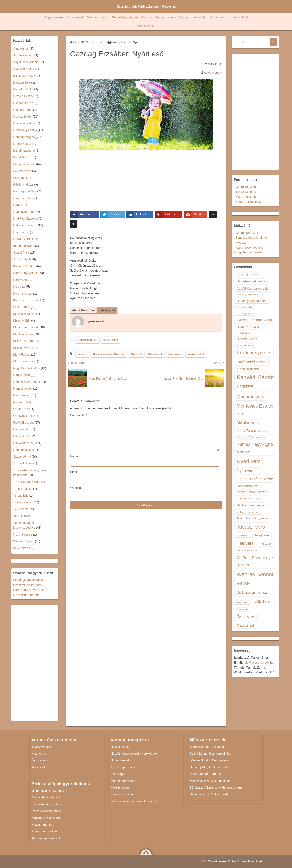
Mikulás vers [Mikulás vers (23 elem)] (248, 423)
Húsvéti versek (23, 239)
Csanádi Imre (22, 103)
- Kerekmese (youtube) (249, 248)
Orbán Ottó (21, 409)
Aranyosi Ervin (23, 69)
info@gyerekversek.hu (258, 663)
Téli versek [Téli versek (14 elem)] (266, 544)
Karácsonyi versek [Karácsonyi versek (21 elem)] (252, 362)
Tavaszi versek (23, 502)
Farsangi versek (24, 164)
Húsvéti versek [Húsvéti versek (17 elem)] (247, 339)
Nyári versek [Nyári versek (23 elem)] (248, 471)
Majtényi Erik (22, 321)
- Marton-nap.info (245, 197)
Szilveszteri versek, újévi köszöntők (134, 801)
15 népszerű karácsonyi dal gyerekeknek (217, 788)
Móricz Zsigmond (25, 361)
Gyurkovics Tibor (24, 212)
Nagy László (21, 375)
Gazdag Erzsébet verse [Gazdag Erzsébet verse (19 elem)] (254, 320)
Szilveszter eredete (26, 595)
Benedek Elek (23, 89)
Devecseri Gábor (24, 123)
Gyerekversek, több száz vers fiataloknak (146, 6)
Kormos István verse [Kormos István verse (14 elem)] (248, 369)
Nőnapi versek (23, 389)
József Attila (21, 253)
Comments (79, 416)
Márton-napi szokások (46, 838)
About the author (84, 310)
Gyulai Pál (20, 205)
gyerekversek (213, 73)
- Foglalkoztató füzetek (249, 252)
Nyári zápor (175, 354)
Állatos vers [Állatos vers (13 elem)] (243, 602)
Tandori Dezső (23, 489)
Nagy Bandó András (27, 368)
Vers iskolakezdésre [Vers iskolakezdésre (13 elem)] (247, 551)
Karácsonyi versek (26, 273)
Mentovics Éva (23, 334)
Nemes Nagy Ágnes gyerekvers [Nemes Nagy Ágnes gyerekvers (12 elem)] (251, 437)
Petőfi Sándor (22, 436)
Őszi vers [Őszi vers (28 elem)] (246, 617)
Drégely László (23, 144)
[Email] (145, 485)
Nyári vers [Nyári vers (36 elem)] (249, 461)
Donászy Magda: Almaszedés (209, 767)
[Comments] (145, 438)
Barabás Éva (22, 83)
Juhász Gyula (22, 259)
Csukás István (23, 117)
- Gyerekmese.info (246, 187)
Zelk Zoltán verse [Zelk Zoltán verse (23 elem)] (252, 592)
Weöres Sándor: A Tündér (207, 747)
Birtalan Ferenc (23, 96)
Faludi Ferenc (22, 157)
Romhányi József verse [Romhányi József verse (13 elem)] (249, 499)
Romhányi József (25, 450)
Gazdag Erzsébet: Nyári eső (109, 354)
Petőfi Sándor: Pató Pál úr (207, 774)
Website (76, 494)
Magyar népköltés (25, 314)
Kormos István (23, 293)
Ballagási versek (52, 17)
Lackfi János (219, 17)
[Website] (145, 501)
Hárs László (21, 232)
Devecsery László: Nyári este (209, 794)
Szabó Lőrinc (22, 457)
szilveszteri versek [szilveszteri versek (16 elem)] (248, 512)
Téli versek (20, 509)
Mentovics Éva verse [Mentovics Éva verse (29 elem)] (255, 410)
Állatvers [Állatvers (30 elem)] (264, 602)
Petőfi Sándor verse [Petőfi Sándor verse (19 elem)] (252, 492)
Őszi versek (21, 429)
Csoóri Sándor (241, 17)
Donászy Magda (153, 17)
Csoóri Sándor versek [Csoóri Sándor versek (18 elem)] (252, 289)
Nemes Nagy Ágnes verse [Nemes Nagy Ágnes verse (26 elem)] (255, 448)
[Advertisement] (146, 183)
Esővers (82, 354)
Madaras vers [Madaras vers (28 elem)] (250, 396)
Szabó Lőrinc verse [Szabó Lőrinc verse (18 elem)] (250, 505)
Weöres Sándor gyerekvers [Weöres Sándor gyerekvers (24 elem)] (255, 561)
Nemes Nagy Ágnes (125, 17)
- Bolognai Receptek (247, 202)
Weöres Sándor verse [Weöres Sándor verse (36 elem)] (255, 579)
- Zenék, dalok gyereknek (251, 238)
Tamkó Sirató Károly (27, 482)
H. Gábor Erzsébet (26, 219)
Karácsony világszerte (46, 818)
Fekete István (22, 171)
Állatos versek (146, 26)
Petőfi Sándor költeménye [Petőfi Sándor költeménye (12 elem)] (248, 486)
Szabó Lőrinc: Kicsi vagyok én (210, 754)
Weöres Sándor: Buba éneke (209, 760)
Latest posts (108, 310)
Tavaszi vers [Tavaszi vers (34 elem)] (251, 527)
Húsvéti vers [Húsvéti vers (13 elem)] (243, 333)
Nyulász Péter (23, 402)
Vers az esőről (196, 354)
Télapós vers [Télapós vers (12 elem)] (242, 536)
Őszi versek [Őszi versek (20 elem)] (246, 625)
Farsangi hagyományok (29, 580)
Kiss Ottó (19, 287)
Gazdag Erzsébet (88, 340)
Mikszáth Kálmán (25, 341)
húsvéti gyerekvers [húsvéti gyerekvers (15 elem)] (248, 327)
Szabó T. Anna (23, 463)
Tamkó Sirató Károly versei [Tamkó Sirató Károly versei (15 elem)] (252, 518)
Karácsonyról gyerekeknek (31, 590)
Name (74, 462)
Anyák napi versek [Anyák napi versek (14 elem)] (247, 275)
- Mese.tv (240, 243)
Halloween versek (25, 225)
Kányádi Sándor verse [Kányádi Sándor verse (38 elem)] (255, 382)
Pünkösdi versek (24, 443)
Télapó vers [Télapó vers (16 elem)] (262, 535)
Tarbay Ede (21, 495)
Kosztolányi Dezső (26, 300)
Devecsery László (25, 130)
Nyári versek (75, 17)
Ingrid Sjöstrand (24, 246)
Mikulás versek (23, 348)
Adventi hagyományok (46, 797)
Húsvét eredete (42, 825)
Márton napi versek (26, 327)
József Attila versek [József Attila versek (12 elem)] (245, 345)
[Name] (145, 469)
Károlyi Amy (21, 280)
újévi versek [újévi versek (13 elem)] (243, 609)
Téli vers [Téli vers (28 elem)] (245, 543)
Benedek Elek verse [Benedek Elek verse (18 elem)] (251, 281)
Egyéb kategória (24, 151)
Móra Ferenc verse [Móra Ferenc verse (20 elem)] (251, 431)
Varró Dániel (21, 516)
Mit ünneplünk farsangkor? (49, 791)
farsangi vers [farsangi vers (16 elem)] (245, 313)
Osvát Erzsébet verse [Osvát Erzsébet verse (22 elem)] (255, 479)
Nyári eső (137, 354)
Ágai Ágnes (21, 48)
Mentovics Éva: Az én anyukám (210, 781)
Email (74, 478)
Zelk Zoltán (200, 17)
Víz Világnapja (23, 535)
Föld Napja (20, 178)
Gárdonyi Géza (23, 185)
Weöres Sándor (98, 17)
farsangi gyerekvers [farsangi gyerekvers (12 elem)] (245, 307)
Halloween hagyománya (47, 804)
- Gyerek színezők (246, 233)
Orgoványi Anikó (24, 416)
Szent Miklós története (28, 585)
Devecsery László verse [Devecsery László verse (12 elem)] (247, 295)
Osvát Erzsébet (23, 423)
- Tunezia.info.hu (245, 192)
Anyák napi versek (26, 62)
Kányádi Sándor (178, 17)
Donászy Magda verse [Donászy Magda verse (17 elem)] (252, 301)
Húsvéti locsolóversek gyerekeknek (134, 754)
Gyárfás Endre (23, 198)
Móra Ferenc (22, 355)
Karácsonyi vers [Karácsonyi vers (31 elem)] (254, 353)
